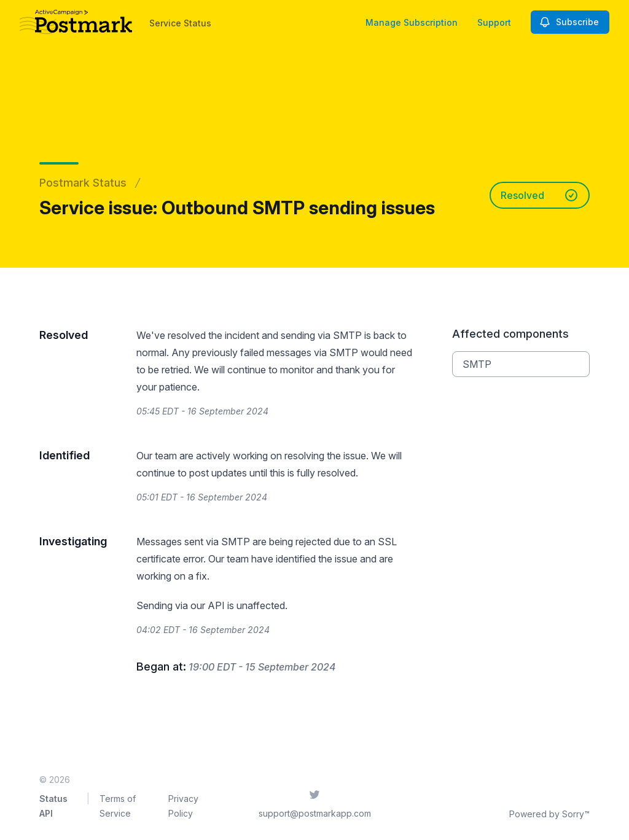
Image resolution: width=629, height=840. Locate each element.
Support (494, 22)
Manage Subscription (412, 22)
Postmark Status (83, 183)
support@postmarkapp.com (315, 813)
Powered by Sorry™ (549, 814)
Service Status (180, 23)
